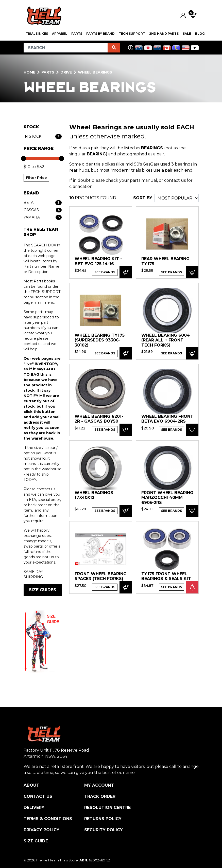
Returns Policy (103, 819)
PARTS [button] (77, 34)
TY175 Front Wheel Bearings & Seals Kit (166, 576)
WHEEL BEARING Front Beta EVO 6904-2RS (167, 419)
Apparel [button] (60, 34)
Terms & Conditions (48, 819)
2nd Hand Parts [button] (164, 34)
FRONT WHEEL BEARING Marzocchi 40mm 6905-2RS (167, 498)
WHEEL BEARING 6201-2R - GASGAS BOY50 (99, 419)
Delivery (34, 808)
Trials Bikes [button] (37, 34)
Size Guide (36, 841)
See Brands (105, 272)
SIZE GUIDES (42, 590)
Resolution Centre (107, 808)
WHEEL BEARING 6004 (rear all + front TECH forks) (166, 340)
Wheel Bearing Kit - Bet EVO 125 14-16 (98, 261)
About (31, 785)
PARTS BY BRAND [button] (100, 34)
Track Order (100, 796)
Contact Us (38, 796)
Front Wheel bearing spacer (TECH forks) (101, 576)
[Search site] (114, 48)
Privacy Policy (41, 830)
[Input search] (66, 48)
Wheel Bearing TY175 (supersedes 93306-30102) (100, 340)
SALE (187, 34)
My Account (99, 785)
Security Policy (104, 830)
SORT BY (143, 198)
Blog (200, 34)
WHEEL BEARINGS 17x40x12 (94, 495)
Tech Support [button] (132, 34)
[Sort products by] (176, 198)
